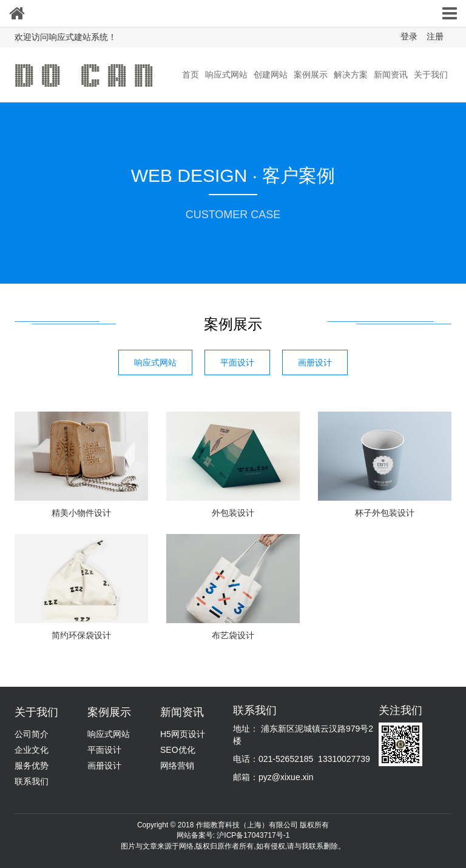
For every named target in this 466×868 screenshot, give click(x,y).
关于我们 (431, 75)
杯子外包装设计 (385, 513)
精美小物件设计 (81, 513)
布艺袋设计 (233, 635)
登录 (409, 36)
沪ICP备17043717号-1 (253, 835)
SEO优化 (178, 750)
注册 (435, 36)
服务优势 (32, 766)
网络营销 (177, 766)
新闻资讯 (391, 75)
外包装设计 (233, 513)
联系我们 (32, 781)
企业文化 (32, 750)
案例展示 (311, 75)
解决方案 (351, 75)
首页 (191, 75)
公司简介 (32, 734)
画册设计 (315, 362)
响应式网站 (226, 75)
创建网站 (271, 75)
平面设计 (237, 362)
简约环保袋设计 (81, 635)
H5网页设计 (183, 734)
